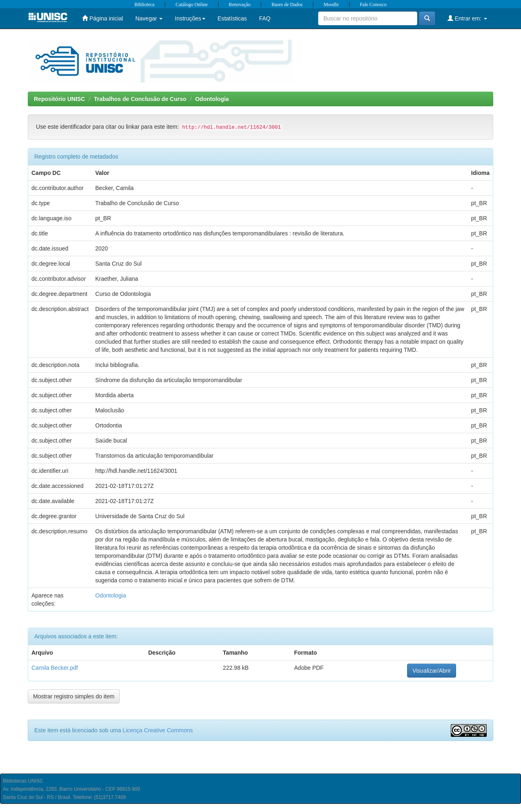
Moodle (331, 4)
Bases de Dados (287, 4)
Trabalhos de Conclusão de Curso (140, 99)
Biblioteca (144, 4)
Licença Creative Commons (158, 730)
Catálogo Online (192, 4)
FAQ (265, 18)
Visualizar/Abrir (432, 671)
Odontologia (212, 99)
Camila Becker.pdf (55, 668)
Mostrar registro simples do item (74, 696)
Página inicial (102, 18)
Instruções (190, 18)
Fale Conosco (373, 4)
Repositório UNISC (59, 99)
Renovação (239, 4)
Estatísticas (232, 18)
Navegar (149, 18)
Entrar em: (467, 18)
